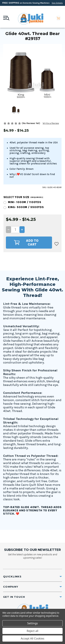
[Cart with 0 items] (58, 18)
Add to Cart (26, 243)
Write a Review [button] (51, 123)
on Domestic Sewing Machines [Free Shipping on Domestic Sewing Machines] (32, 3)
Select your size (23, 197)
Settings (32, 623)
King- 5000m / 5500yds (26, 207)
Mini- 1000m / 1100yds (25, 202)
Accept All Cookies (33, 638)
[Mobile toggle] (6, 18)
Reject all (32, 631)
